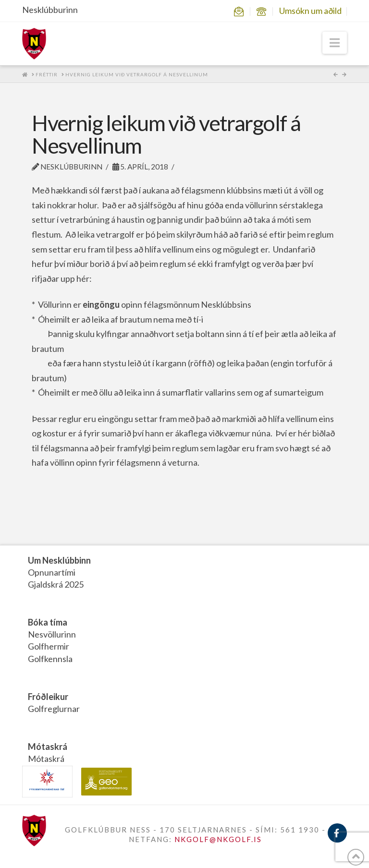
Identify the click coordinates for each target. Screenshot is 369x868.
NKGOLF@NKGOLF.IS (218, 839)
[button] (335, 43)
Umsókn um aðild (310, 11)
